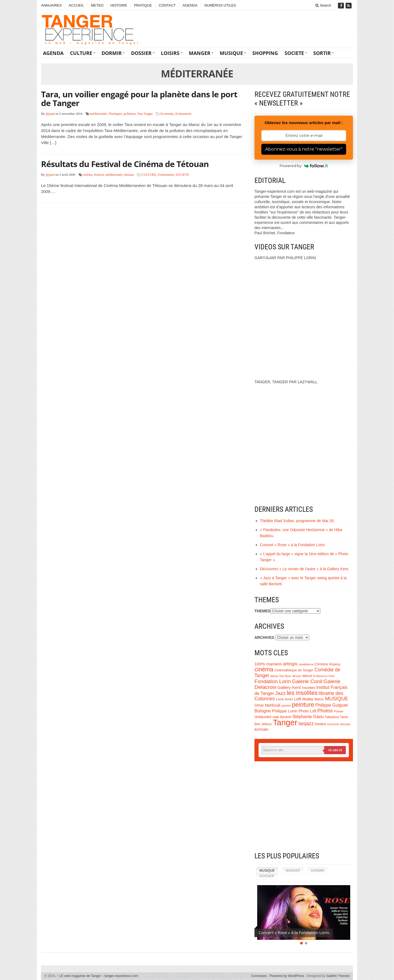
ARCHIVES (264, 637)
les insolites (302, 693)
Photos (325, 711)
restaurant (263, 717)
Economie (167, 114)
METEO (97, 5)
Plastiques (115, 114)
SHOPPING (265, 53)
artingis (290, 664)
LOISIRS (170, 53)
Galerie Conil (307, 681)
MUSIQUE (231, 53)
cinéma (88, 175)
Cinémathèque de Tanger (294, 670)
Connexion (259, 976)
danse (274, 676)
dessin (297, 676)
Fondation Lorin (273, 681)
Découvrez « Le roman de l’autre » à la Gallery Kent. (305, 569)
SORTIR (322, 53)
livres (289, 699)
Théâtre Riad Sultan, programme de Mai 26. (297, 521)
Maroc (319, 699)
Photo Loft (307, 711)
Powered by (304, 166)
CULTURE (81, 53)
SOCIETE (294, 53)
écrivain (261, 729)
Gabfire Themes (338, 976)
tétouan (129, 175)
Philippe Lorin (285, 711)
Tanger (285, 722)
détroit (307, 676)
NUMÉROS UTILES (220, 5)
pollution (130, 114)
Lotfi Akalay (304, 699)
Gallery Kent (289, 687)
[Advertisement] (304, 806)
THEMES (262, 611)
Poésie (339, 711)
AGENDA (190, 5)
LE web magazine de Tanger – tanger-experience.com (98, 976)
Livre (280, 699)
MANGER (200, 53)
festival (99, 175)
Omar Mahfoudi (267, 705)
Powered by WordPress (287, 976)
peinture (303, 705)
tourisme (333, 724)
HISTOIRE (119, 5)
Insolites (308, 688)
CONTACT (167, 5)
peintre (286, 706)
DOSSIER (141, 53)
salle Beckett (282, 717)
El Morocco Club (324, 676)
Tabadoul (332, 717)
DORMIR (112, 53)
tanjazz (306, 724)
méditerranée (99, 114)
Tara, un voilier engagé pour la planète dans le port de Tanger (139, 99)
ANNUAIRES (51, 5)
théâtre (321, 724)
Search (323, 5)
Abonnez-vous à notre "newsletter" (304, 149)
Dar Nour (285, 676)
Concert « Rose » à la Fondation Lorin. (293, 545)
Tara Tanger (145, 114)
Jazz (281, 693)
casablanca (306, 664)
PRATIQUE (143, 5)
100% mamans (268, 664)
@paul (50, 114)
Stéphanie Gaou (308, 717)
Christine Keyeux (328, 664)
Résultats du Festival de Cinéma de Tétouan (125, 164)
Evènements (183, 114)
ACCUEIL (76, 5)
